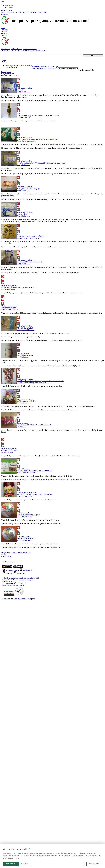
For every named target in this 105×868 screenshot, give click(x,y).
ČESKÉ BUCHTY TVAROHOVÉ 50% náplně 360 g (34, 425)
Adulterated (47, 68)
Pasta (19, 234)
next (27, 553)
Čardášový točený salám (9, 450)
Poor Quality (37, 68)
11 (22, 553)
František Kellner (7, 452)
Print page (31, 599)
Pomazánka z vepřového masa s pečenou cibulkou (18, 287)
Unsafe (55, 68)
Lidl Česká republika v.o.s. (26, 330)
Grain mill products (23, 469)
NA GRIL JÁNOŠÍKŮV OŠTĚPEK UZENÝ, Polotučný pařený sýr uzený (41, 163)
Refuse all (25, 864)
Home (4, 60)
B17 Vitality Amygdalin (25, 355)
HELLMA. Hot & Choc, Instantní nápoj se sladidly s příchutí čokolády (40, 381)
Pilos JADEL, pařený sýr (25, 328)
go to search (9, 7)
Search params (6, 72)
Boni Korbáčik (22, 214)
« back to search (7, 556)
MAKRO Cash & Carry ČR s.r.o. (28, 238)
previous (7, 553)
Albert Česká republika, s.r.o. (27, 141)
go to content (9, 5)
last (30, 553)
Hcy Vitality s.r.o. (23, 357)
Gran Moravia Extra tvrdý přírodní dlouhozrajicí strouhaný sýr (37, 139)
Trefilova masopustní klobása (27, 401)
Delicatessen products (24, 513)
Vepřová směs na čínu (9, 308)
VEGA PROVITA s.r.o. (25, 517)
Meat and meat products (9, 286)
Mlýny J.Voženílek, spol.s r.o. (27, 473)
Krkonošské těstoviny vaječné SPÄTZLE (30, 236)
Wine (19, 114)
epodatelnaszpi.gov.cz (27, 580)
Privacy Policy (7, 585)
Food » (4, 554)
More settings (94, 864)
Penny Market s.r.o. (23, 92)
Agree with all (11, 864)
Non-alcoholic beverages (25, 379)
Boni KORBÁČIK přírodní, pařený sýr (30, 262)
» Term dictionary (12, 67)
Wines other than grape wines (27, 493)
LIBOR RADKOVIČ (24, 117)
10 (20, 553)
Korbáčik (20, 90)
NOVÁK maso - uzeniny (10, 310)
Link (15, 599)
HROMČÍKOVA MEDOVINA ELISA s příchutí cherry (35, 494)
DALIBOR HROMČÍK (25, 496)
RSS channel (22, 599)
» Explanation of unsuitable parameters (19, 65)
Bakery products (22, 423)
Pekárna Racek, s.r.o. (24, 403)
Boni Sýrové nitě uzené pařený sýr (28, 189)
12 (24, 553)
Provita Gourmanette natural (26, 538)
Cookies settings (19, 585)
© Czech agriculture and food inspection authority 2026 (21, 578)
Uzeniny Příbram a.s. (8, 289)
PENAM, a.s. (21, 427)
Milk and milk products (25, 88)
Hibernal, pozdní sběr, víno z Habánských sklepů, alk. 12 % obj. (38, 115)
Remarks (6, 599)
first (3, 553)
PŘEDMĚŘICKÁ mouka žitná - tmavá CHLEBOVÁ (34, 471)
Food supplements (23, 353)
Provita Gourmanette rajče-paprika (28, 515)
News (11, 599)
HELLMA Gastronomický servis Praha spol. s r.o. (33, 383)
